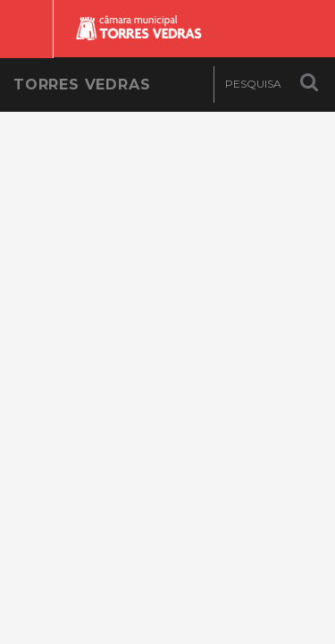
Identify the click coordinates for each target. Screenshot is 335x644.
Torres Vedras (82, 85)
